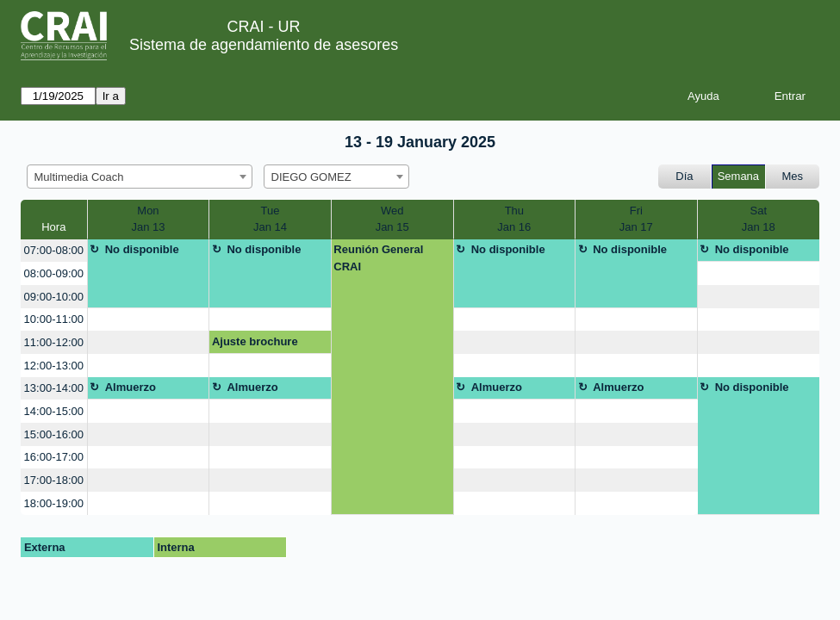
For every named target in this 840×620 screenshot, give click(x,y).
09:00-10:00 (54, 297)
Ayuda (703, 96)
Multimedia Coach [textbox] (79, 177)
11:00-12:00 (54, 342)
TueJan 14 (270, 219)
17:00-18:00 (54, 480)
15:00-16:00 (54, 434)
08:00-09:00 (54, 273)
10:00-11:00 (54, 319)
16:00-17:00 (54, 457)
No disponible (142, 249)
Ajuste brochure (255, 341)
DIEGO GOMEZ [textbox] (311, 177)
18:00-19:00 (54, 503)
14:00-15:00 (54, 411)
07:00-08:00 (54, 250)
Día (684, 176)
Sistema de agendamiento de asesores (264, 45)
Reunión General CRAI (378, 258)
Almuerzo (131, 387)
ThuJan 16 (514, 219)
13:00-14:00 (54, 388)
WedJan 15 (392, 219)
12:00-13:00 (54, 366)
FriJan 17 (636, 219)
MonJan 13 (148, 219)
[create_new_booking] (759, 273)
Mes (793, 176)
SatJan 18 (759, 219)
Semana (738, 176)
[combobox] (140, 177)
